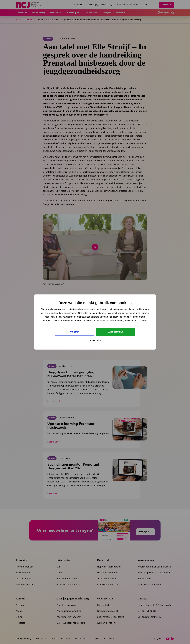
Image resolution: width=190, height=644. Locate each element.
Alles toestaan (115, 332)
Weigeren (75, 332)
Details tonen (95, 341)
